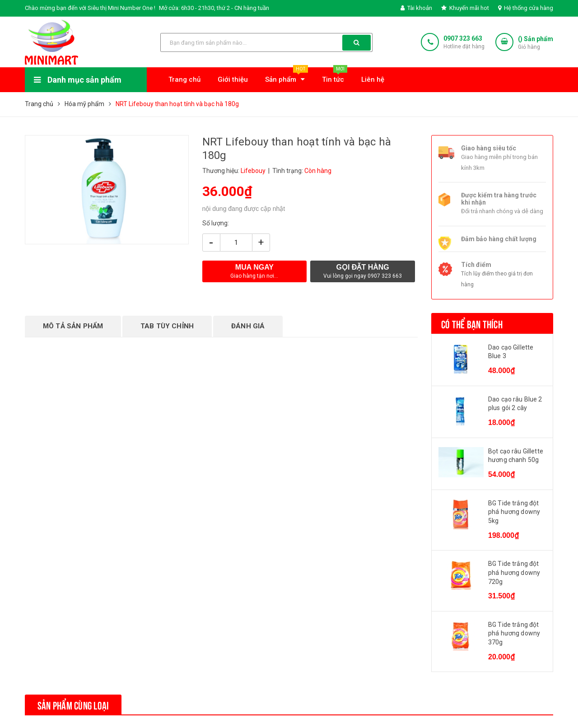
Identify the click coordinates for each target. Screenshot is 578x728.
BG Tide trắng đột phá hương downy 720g (514, 572)
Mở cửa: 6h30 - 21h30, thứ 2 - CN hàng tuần (214, 8)
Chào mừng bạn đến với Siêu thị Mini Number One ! (90, 8)
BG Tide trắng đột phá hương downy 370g (514, 633)
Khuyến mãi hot (465, 8)
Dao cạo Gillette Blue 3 (511, 352)
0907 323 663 (463, 38)
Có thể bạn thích (472, 323)
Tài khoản (416, 8)
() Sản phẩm (536, 43)
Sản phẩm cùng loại (73, 705)
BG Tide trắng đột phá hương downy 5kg (514, 512)
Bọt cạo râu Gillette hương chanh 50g (516, 456)
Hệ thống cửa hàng (526, 8)
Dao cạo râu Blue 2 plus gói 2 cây (515, 404)
